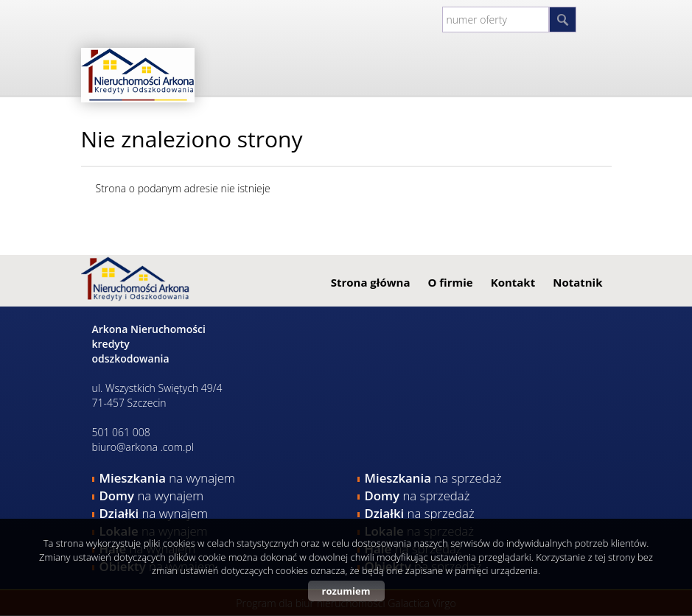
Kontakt (513, 282)
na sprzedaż (433, 478)
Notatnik (577, 282)
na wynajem (167, 478)
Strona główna (371, 282)
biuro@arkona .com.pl (143, 447)
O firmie (450, 282)
